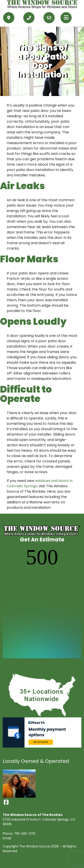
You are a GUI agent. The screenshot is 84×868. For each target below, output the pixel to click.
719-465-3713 (25, 834)
